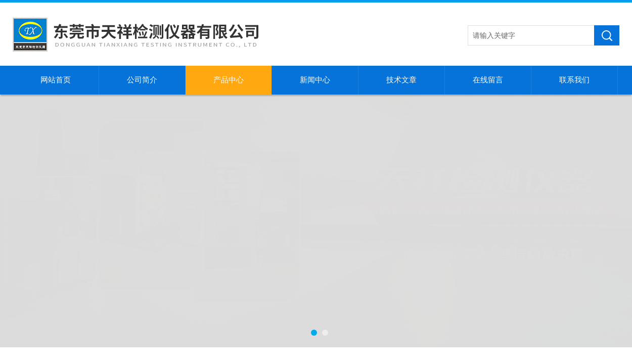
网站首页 (56, 80)
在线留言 (488, 80)
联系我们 (574, 80)
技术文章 (401, 80)
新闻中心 (315, 80)
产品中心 (229, 80)
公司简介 (142, 80)
